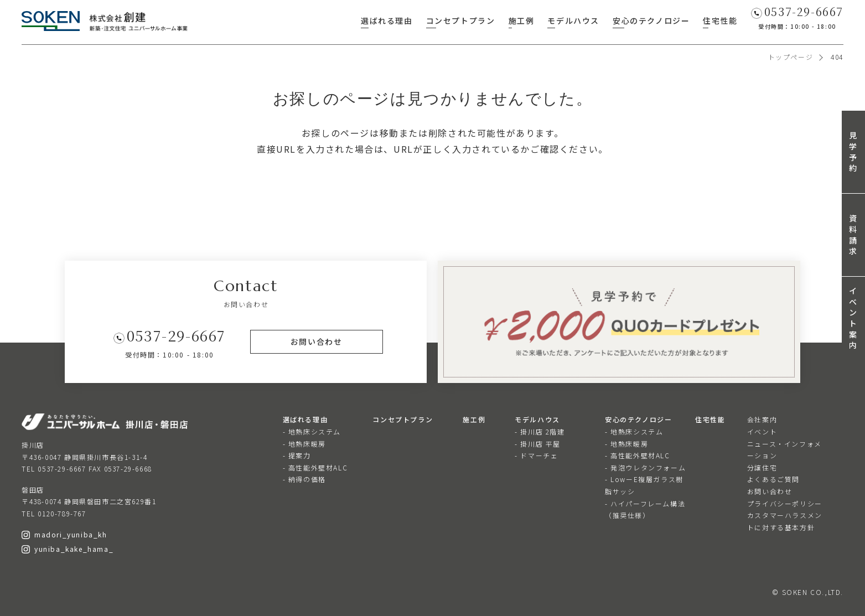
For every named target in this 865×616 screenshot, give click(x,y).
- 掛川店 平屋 (538, 444)
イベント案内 (853, 318)
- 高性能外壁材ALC (315, 467)
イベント (762, 431)
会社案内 (762, 419)
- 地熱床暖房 (304, 444)
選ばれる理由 (387, 20)
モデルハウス (573, 20)
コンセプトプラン (461, 20)
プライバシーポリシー (785, 503)
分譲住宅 (762, 467)
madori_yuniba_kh (64, 534)
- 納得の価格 (304, 479)
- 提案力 (297, 455)
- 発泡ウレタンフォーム (645, 467)
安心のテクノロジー (651, 20)
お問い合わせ (770, 491)
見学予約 (853, 151)
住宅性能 (720, 20)
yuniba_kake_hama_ (68, 549)
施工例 (522, 20)
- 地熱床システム (312, 431)
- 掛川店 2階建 (540, 431)
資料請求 (853, 234)
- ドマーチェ (536, 455)
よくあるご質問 (773, 479)
